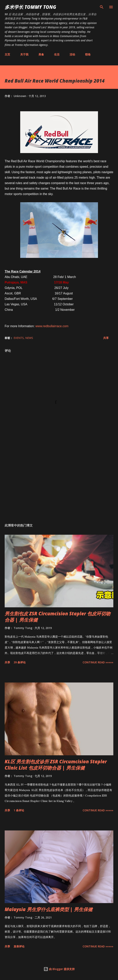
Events (19, 338)
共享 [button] (106, 338)
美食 (41, 54)
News (29, 338)
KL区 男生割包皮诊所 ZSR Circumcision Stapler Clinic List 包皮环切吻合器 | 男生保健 (56, 765)
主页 (7, 54)
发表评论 (19, 946)
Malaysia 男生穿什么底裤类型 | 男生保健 (49, 909)
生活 (57, 54)
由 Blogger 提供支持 (59, 969)
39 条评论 (20, 662)
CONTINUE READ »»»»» (98, 662)
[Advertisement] (59, 483)
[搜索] (102, 7)
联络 (88, 54)
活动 (72, 54)
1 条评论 (19, 810)
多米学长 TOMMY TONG (30, 7)
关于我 (24, 54)
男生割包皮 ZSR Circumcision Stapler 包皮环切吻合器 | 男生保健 (58, 617)
